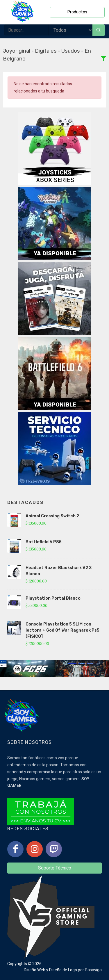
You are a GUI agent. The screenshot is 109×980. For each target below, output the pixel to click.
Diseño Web (35, 970)
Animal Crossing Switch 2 (52, 516)
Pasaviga (93, 970)
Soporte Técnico (55, 868)
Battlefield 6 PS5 (44, 542)
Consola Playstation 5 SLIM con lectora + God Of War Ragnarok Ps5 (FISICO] (62, 630)
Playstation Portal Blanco (53, 598)
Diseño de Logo (63, 970)
